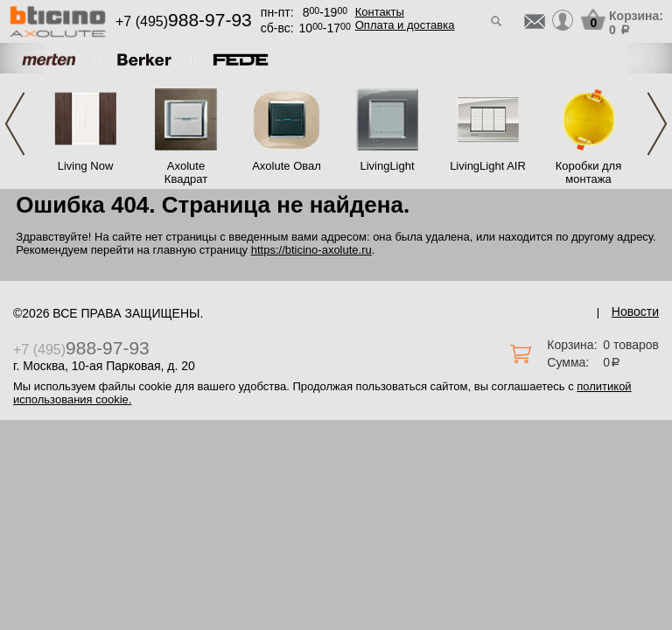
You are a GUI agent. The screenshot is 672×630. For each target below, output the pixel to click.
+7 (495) (184, 21)
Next (657, 124)
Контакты (380, 12)
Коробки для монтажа (588, 172)
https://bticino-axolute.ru (311, 250)
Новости (635, 311)
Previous (15, 124)
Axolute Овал (287, 166)
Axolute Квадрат (186, 172)
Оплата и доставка (405, 25)
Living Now (86, 166)
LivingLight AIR (488, 166)
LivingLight (387, 166)
